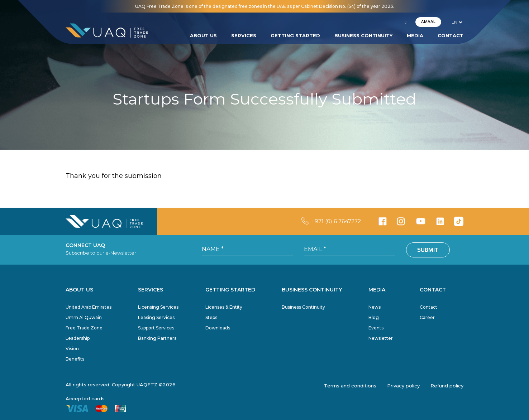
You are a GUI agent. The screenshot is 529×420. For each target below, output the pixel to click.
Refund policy (447, 386)
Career (427, 317)
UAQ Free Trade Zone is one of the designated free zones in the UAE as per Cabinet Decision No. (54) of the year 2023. (265, 6)
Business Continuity (303, 307)
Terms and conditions (350, 386)
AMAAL (428, 22)
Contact (428, 307)
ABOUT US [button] (203, 35)
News (375, 307)
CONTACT (451, 35)
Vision (72, 349)
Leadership (78, 338)
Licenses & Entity (224, 307)
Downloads (218, 328)
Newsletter (381, 338)
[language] (457, 22)
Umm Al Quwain (84, 317)
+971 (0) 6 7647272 (336, 221)
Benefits (75, 359)
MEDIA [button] (415, 35)
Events (376, 328)
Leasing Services (156, 317)
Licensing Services (158, 307)
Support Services (156, 328)
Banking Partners (157, 338)
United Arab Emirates (89, 307)
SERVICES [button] (244, 35)
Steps (211, 317)
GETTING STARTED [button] (295, 35)
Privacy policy (403, 386)
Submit (428, 250)
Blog (374, 317)
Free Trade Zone (84, 328)
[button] (406, 22)
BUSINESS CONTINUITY (363, 35)
